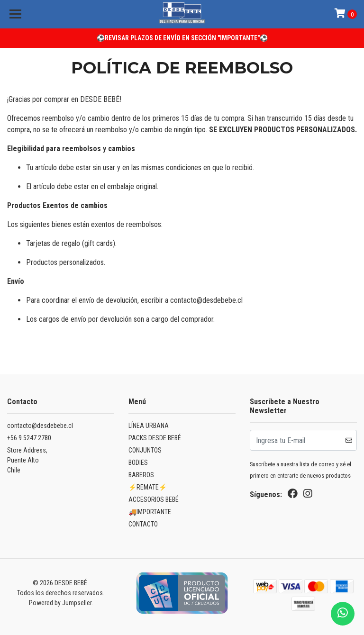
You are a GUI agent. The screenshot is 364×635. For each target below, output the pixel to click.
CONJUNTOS (145, 450)
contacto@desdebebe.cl (40, 426)
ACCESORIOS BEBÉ (154, 499)
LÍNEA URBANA (149, 426)
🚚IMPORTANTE (150, 512)
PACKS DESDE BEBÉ (155, 438)
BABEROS (141, 475)
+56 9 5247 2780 (29, 438)
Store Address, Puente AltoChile (27, 460)
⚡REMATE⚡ (148, 487)
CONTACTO (143, 524)
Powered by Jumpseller (60, 603)
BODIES (138, 463)
